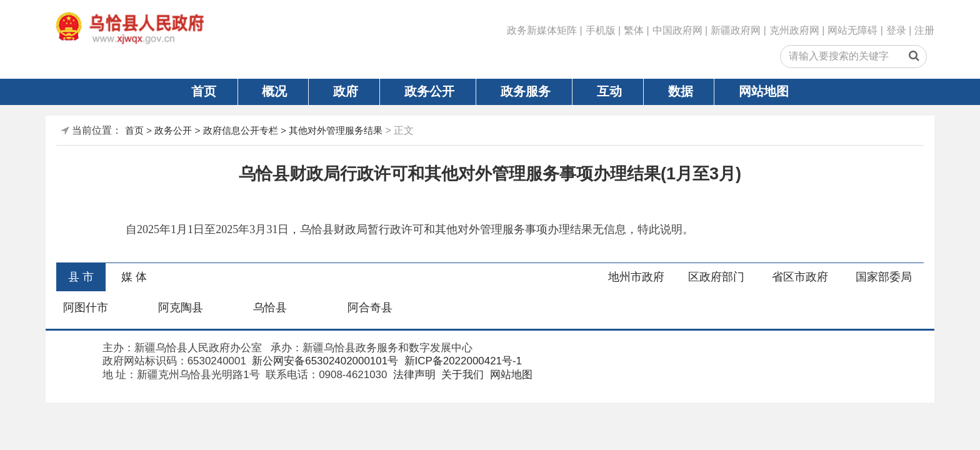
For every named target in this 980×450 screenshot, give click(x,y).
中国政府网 (677, 30)
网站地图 (764, 91)
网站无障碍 (852, 30)
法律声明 (413, 375)
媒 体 (134, 277)
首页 (204, 91)
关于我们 (462, 375)
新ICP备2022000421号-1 (462, 361)
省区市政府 (800, 277)
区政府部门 (716, 277)
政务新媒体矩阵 (542, 30)
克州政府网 (794, 30)
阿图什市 (86, 307)
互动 (609, 91)
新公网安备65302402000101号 (324, 361)
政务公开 (429, 91)
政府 (346, 91)
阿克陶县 (181, 307)
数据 (681, 91)
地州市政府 (636, 277)
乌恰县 (270, 307)
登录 (896, 30)
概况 (274, 91)
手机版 (601, 30)
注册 (924, 30)
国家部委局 (884, 277)
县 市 (81, 277)
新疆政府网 (736, 30)
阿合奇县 (370, 307)
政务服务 (526, 91)
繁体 (634, 30)
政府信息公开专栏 (241, 130)
